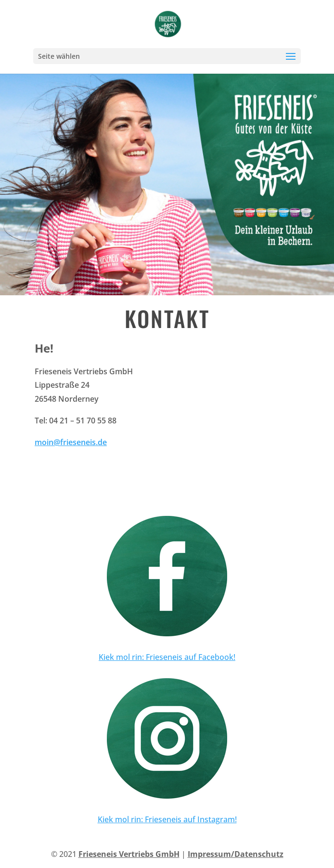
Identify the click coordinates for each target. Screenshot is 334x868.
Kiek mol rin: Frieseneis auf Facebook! (167, 657)
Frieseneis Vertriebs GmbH (129, 854)
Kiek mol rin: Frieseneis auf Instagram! (167, 819)
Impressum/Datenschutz (236, 854)
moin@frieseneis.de (71, 442)
